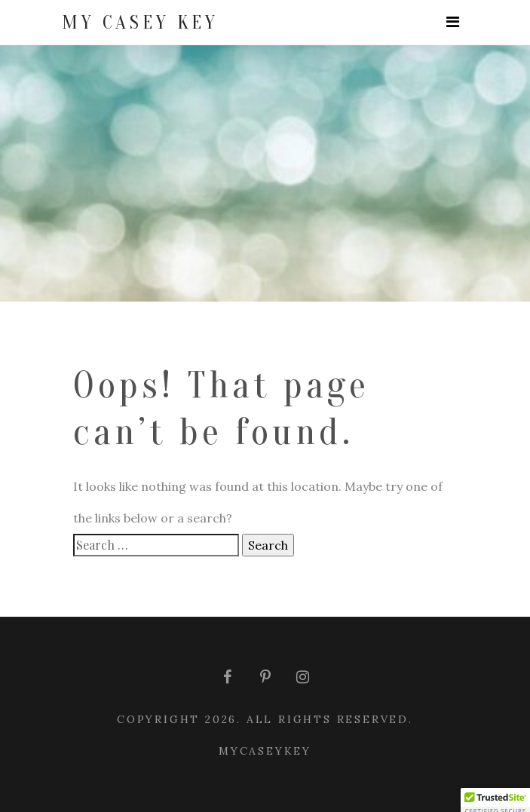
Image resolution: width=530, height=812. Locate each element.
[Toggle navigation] (453, 22)
